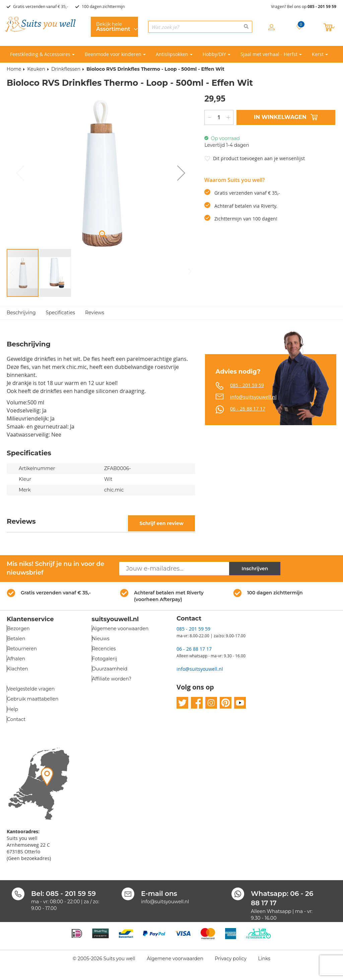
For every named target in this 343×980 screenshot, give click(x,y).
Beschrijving (21, 313)
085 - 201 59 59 (322, 7)
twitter (182, 703)
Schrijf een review (161, 523)
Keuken (36, 69)
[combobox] (200, 27)
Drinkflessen (66, 69)
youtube (240, 703)
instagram (211, 703)
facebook (197, 703)
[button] (181, 173)
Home (14, 69)
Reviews (95, 313)
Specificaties (60, 313)
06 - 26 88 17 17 (248, 409)
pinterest (226, 703)
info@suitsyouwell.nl (253, 397)
